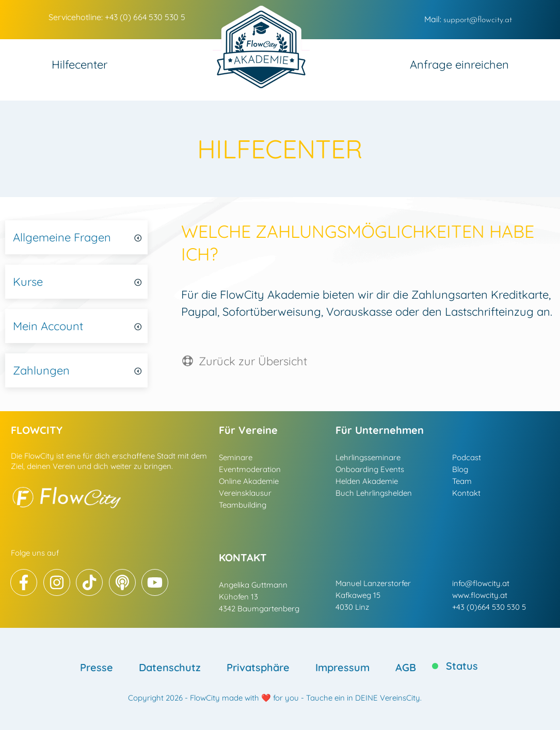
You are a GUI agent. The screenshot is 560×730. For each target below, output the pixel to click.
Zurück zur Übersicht (253, 361)
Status (462, 666)
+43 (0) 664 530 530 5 (145, 17)
